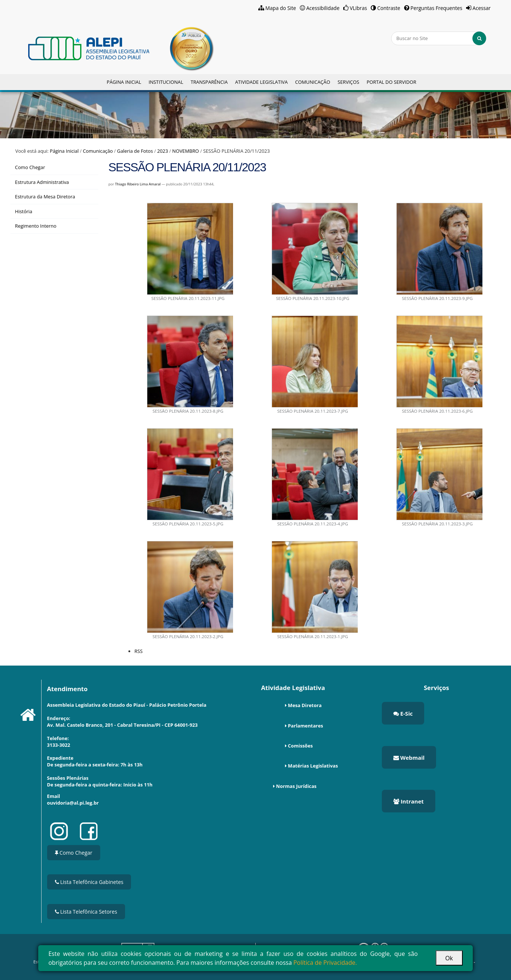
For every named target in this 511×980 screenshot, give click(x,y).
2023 (162, 151)
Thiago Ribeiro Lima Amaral (138, 184)
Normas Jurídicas (296, 786)
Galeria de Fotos (135, 151)
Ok (449, 958)
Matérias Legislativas (313, 766)
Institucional (166, 82)
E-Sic (403, 713)
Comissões (300, 746)
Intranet (409, 801)
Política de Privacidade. (325, 963)
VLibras (358, 8)
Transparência (209, 82)
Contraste (389, 8)
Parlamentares (306, 726)
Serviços (348, 82)
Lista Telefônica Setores (86, 912)
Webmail (409, 758)
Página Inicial (124, 82)
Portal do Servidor (392, 82)
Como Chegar (74, 853)
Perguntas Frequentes (436, 8)
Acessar (481, 8)
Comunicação (312, 82)
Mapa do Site (281, 8)
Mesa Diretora (305, 705)
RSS (138, 651)
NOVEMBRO (186, 151)
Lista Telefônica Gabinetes (89, 882)
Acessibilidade (323, 8)
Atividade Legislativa (261, 82)
